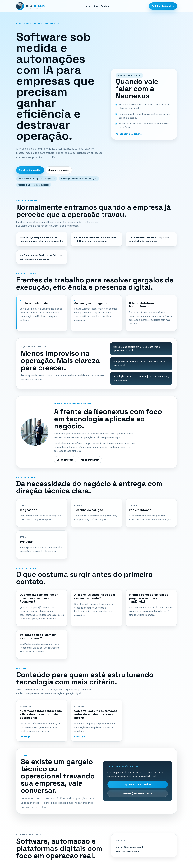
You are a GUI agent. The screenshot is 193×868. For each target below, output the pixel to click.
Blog (96, 6)
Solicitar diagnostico (163, 6)
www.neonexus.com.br (128, 852)
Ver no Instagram (90, 460)
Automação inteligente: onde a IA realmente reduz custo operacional (41, 714)
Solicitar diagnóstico (30, 170)
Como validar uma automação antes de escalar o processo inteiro (96, 714)
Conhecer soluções (59, 170)
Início (88, 6)
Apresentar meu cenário (129, 134)
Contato (105, 6)
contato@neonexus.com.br (138, 793)
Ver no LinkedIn (65, 460)
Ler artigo (25, 737)
